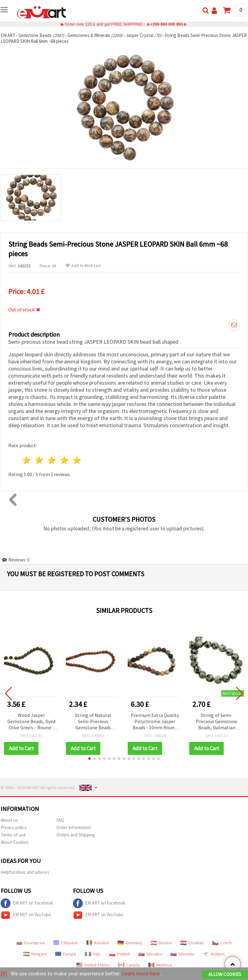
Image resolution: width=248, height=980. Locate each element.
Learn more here (141, 973)
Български (30, 943)
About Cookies (15, 842)
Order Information (74, 827)
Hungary (35, 954)
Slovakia (150, 954)
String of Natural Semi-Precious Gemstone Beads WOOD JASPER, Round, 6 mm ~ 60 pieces (93, 722)
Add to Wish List (83, 266)
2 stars (40, 460)
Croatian (192, 943)
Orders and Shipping (76, 835)
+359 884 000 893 (166, 24)
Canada (129, 965)
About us (9, 820)
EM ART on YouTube (26, 915)
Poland (120, 954)
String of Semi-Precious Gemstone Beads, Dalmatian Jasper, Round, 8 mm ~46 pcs (217, 722)
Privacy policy (14, 827)
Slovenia (182, 954)
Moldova (160, 965)
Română (98, 943)
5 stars (77, 460)
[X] (4, 973)
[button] (90, 759)
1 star (27, 460)
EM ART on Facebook (27, 903)
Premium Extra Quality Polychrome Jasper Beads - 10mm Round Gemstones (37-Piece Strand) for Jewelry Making (155, 722)
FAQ (60, 820)
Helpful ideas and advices (25, 872)
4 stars (64, 460)
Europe (66, 954)
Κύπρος (214, 954)
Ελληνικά (65, 943)
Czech (222, 943)
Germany (130, 943)
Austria (161, 943)
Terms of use (13, 835)
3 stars (52, 460)
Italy (93, 954)
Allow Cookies (225, 974)
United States (93, 965)
